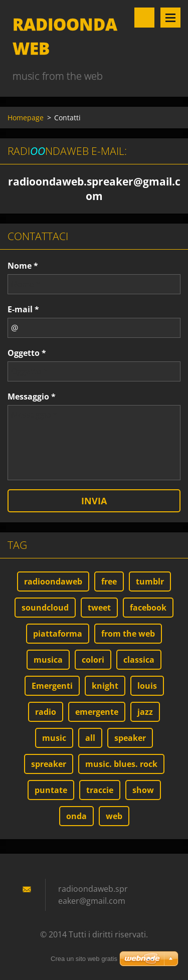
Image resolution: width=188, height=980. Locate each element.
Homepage (26, 118)
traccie (100, 790)
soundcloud (45, 608)
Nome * (23, 266)
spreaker (49, 764)
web (114, 816)
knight (105, 686)
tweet (99, 608)
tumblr (150, 581)
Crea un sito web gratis (84, 959)
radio (46, 712)
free (109, 581)
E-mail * (23, 309)
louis (147, 686)
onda (76, 816)
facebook (148, 608)
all (90, 738)
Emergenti (52, 686)
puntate (51, 790)
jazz (145, 712)
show (143, 790)
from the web (128, 634)
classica (139, 660)
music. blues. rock (121, 764)
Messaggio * (32, 397)
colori (93, 660)
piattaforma (58, 634)
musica (48, 660)
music (54, 738)
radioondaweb (53, 581)
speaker (130, 738)
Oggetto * (27, 353)
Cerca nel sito (144, 18)
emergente (97, 712)
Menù (170, 18)
